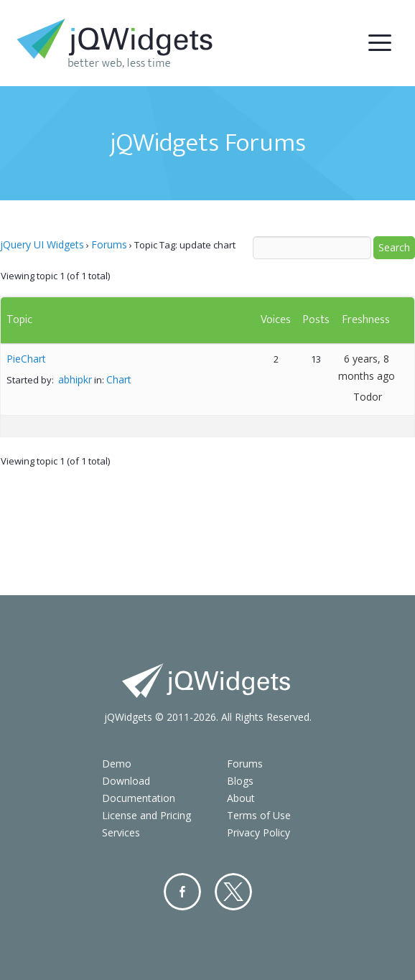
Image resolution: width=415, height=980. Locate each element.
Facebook (182, 892)
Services (121, 832)
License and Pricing (146, 815)
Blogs (240, 781)
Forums (109, 244)
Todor (368, 397)
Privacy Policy (258, 832)
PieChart (26, 359)
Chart (119, 379)
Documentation (139, 798)
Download (126, 781)
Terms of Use (259, 815)
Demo (117, 764)
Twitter (233, 892)
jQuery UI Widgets (42, 244)
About (241, 798)
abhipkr (75, 379)
